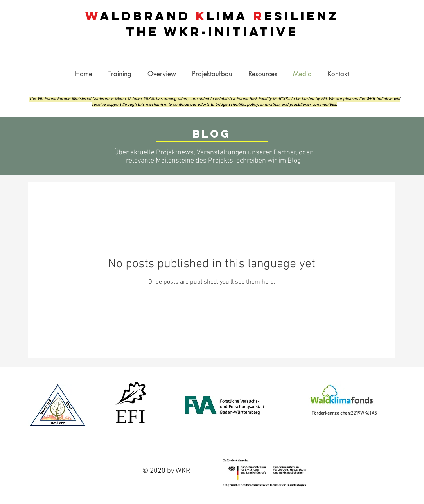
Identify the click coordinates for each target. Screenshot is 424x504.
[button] (263, 74)
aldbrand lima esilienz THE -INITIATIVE (212, 24)
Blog (294, 161)
